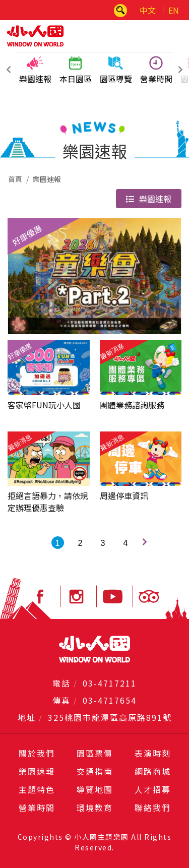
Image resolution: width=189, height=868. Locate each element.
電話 (61, 683)
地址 (27, 717)
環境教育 (95, 808)
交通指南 (95, 771)
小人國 (35, 36)
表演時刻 (153, 753)
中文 (148, 10)
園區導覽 (116, 70)
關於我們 (37, 753)
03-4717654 (110, 700)
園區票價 (95, 753)
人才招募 (153, 789)
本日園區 (76, 70)
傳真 (61, 700)
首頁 (15, 179)
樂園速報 (35, 70)
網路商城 (153, 771)
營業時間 (156, 70)
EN (174, 10)
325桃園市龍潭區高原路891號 (110, 717)
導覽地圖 (95, 789)
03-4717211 (110, 683)
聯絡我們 (153, 808)
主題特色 (37, 789)
